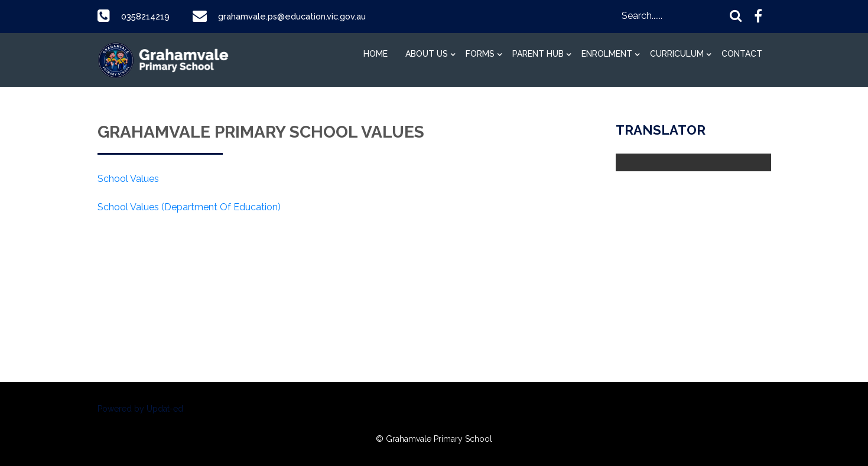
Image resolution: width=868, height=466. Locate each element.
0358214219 (148, 16)
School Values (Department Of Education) (189, 207)
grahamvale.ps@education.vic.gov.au (303, 16)
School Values (128, 179)
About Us (427, 54)
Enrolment (607, 54)
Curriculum (677, 54)
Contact (742, 54)
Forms (480, 54)
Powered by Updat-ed (140, 409)
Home (376, 54)
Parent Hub (538, 54)
